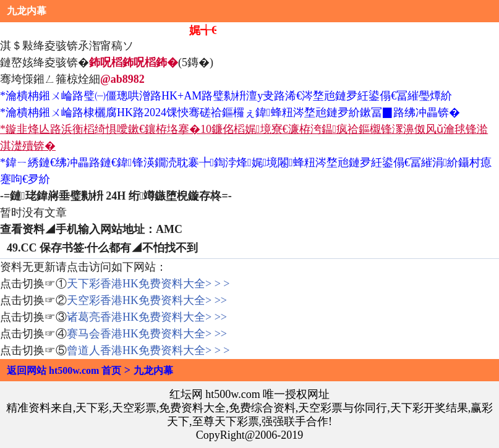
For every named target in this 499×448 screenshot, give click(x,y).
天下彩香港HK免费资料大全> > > (148, 284)
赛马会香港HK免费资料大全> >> (147, 334)
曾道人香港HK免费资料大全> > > (148, 350)
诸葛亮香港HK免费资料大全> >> (147, 317)
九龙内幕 (27, 11)
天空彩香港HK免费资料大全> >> (147, 300)
